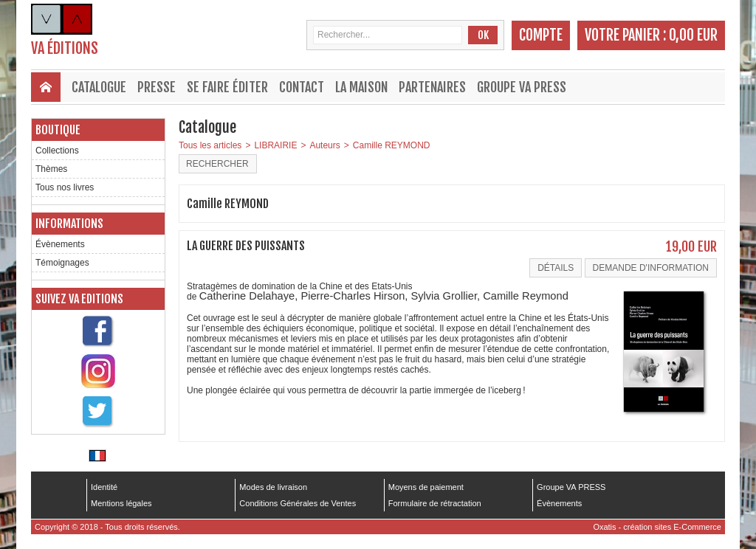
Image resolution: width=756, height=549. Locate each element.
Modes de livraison (273, 487)
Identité (104, 487)
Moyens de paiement (426, 487)
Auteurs (324, 145)
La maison (361, 87)
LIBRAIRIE (275, 145)
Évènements (60, 244)
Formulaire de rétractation (435, 503)
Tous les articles (210, 145)
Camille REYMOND (392, 145)
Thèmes (51, 169)
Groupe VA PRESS (522, 87)
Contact (302, 87)
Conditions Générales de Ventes (298, 503)
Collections (57, 151)
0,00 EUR (693, 35)
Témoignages (62, 263)
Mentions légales (121, 503)
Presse (157, 87)
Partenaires (432, 87)
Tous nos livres (65, 187)
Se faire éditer (227, 87)
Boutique (58, 130)
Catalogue (99, 87)
